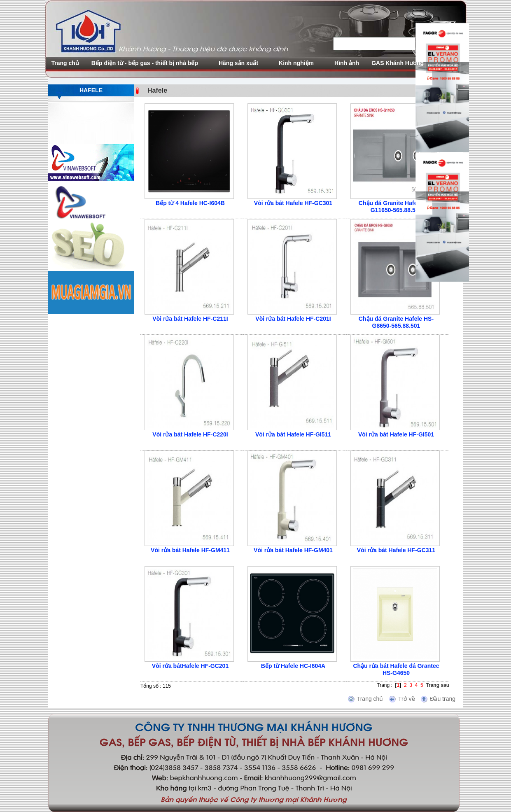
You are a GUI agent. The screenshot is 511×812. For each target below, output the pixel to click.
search (433, 44)
